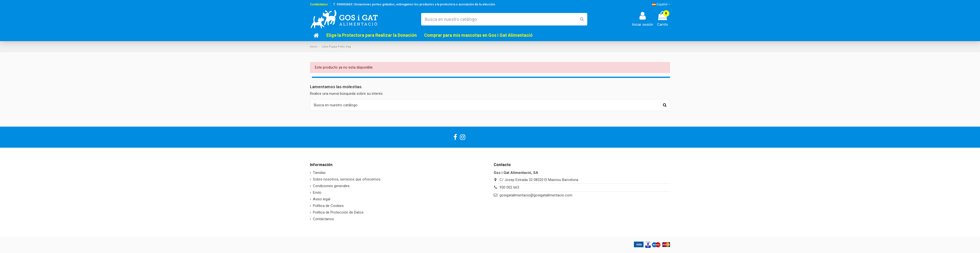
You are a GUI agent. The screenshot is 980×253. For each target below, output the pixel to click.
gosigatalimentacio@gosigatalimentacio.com (536, 195)
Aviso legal (322, 199)
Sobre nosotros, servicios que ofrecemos (347, 179)
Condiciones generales (331, 186)
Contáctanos (319, 4)
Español (661, 4)
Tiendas (319, 173)
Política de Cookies (328, 206)
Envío (317, 193)
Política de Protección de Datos (338, 212)
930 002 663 (509, 187)
